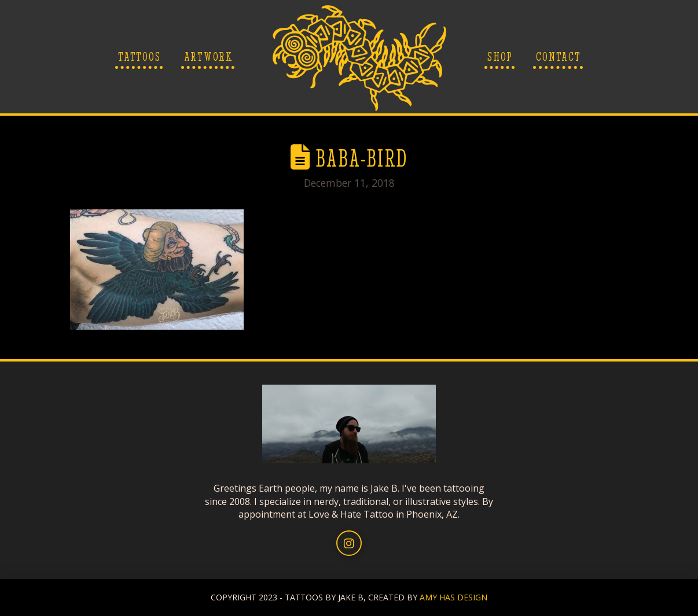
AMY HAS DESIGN (453, 597)
